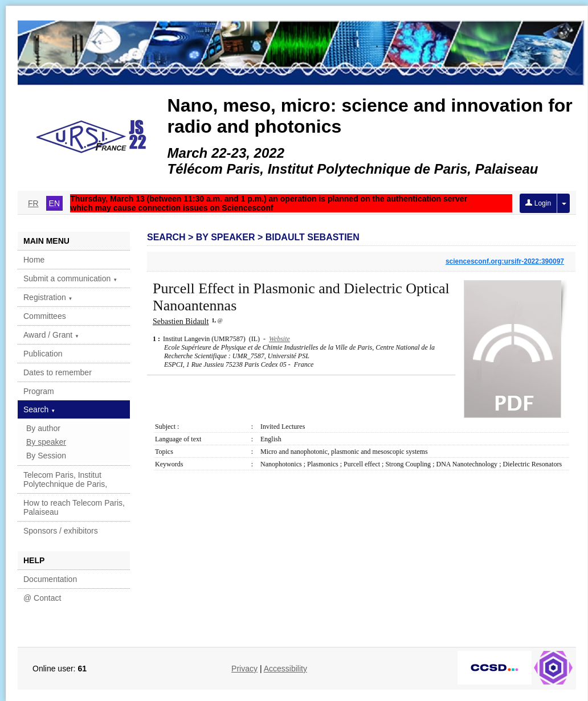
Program (39, 391)
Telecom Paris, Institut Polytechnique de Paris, (65, 479)
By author (43, 428)
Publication (43, 354)
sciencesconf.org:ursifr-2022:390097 (505, 261)
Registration (48, 297)
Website (279, 339)
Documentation (50, 579)
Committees (45, 316)
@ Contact (42, 598)
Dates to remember (58, 372)
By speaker (46, 442)
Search (39, 409)
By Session (46, 456)
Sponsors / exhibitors (61, 531)
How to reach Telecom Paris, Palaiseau (74, 507)
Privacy (244, 669)
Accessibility (285, 669)
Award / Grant (51, 335)
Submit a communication (70, 278)
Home (34, 260)
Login (538, 203)
